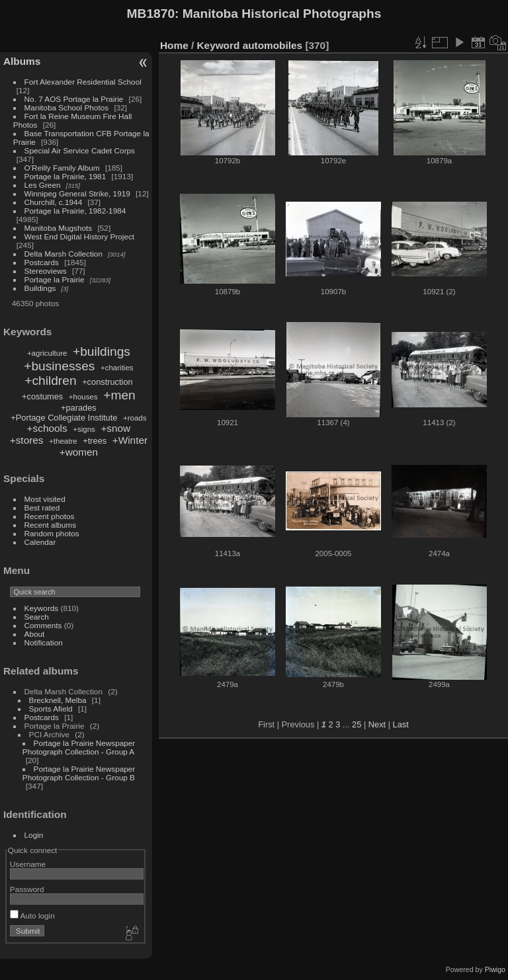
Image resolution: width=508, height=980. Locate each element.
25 (357, 724)
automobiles (273, 45)
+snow (115, 428)
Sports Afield (51, 709)
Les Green (43, 185)
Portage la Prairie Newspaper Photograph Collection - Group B (79, 773)
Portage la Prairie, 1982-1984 (75, 211)
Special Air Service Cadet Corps (80, 150)
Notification (44, 642)
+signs (84, 429)
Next (377, 724)
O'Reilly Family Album (62, 168)
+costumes (42, 396)
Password (27, 889)
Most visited (45, 499)
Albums (22, 61)
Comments (43, 625)
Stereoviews (46, 271)
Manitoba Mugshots (59, 228)
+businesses (59, 366)
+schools (47, 428)
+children (50, 381)
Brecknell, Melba (58, 700)
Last (401, 724)
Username (28, 864)
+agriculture (47, 353)
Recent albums (50, 525)
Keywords (42, 608)
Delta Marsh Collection (63, 254)
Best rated (42, 508)
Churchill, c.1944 (54, 202)
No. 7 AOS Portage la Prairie (74, 99)
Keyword (219, 45)
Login (34, 835)
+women (79, 452)
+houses (83, 397)
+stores (27, 440)
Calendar (40, 542)
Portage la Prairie (55, 279)
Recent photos (50, 516)
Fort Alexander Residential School (83, 82)
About (35, 634)
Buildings (40, 288)
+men (119, 395)
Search (37, 617)
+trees (95, 441)
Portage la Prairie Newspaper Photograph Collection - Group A (79, 747)
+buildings (102, 351)
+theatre (63, 441)
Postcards (42, 262)
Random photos (52, 533)
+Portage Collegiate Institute (64, 418)
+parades (79, 408)
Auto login (32, 916)
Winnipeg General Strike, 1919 (77, 193)
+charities (117, 368)
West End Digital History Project (80, 236)
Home (174, 45)
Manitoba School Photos (67, 107)
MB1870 (151, 14)
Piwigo (495, 969)
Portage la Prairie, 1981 (65, 176)
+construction (107, 382)
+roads (135, 418)
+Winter (130, 440)
